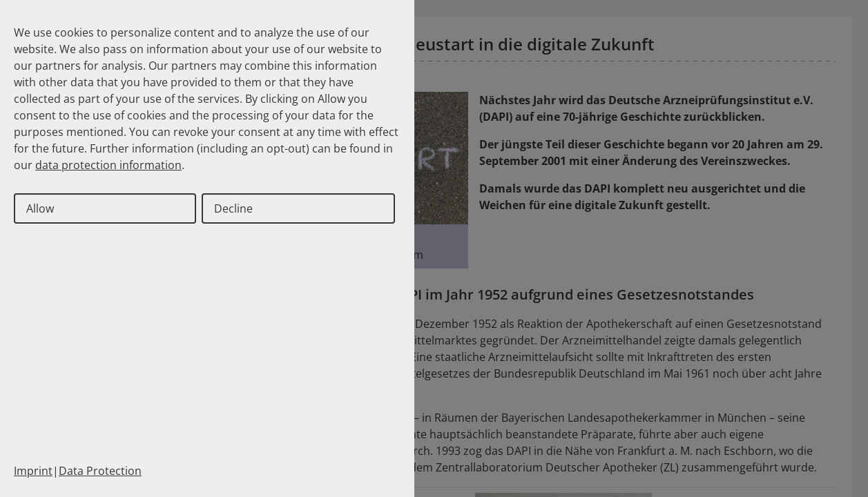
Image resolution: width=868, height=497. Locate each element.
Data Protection (100, 471)
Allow (40, 208)
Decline (233, 208)
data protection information (108, 165)
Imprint (33, 471)
